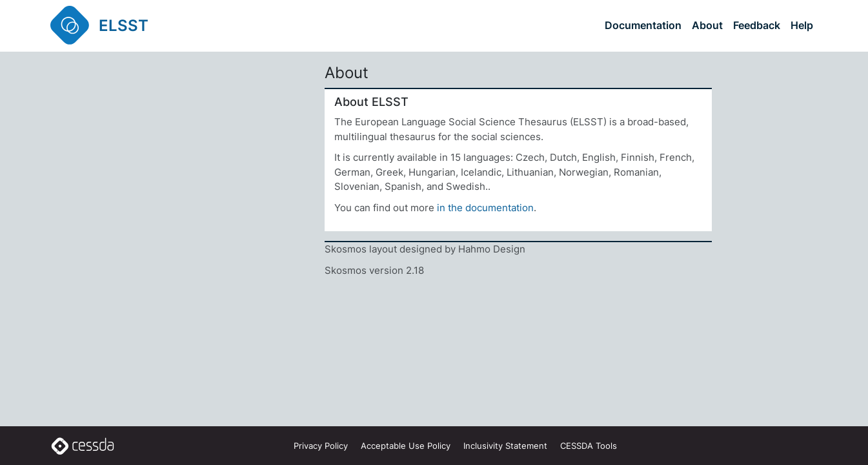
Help (802, 25)
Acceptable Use (406, 446)
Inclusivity (505, 446)
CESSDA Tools (589, 446)
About (707, 25)
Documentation (643, 25)
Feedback (757, 25)
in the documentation (485, 208)
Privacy (321, 446)
